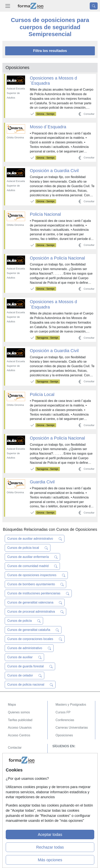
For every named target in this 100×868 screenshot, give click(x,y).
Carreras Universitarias (72, 728)
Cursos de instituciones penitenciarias (38, 593)
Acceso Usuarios (20, 728)
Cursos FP (63, 712)
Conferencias (65, 720)
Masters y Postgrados (71, 705)
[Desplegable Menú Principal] (8, 6)
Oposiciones (64, 735)
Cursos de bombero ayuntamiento (35, 584)
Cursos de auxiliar (24, 657)
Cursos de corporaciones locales (35, 639)
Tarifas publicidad (20, 720)
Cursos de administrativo (29, 648)
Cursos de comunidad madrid (32, 566)
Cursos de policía (24, 621)
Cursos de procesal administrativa (35, 612)
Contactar (15, 748)
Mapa (12, 705)
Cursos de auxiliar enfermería (32, 557)
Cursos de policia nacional (30, 685)
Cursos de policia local (28, 548)
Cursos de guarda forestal (30, 666)
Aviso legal (16, 763)
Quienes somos (19, 712)
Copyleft (14, 771)
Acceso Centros (19, 735)
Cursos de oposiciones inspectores (36, 575)
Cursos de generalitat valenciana (35, 603)
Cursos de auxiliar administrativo (35, 539)
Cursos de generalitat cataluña (33, 630)
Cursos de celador (25, 675)
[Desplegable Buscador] (94, 6)
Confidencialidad (20, 755)
